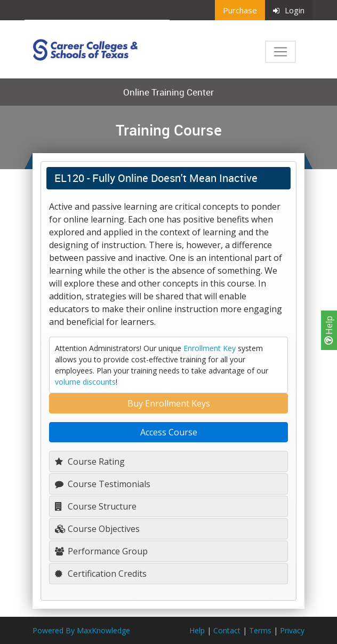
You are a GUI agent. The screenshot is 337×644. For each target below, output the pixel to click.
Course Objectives (97, 529)
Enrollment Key (210, 348)
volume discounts (85, 382)
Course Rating (90, 462)
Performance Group (101, 551)
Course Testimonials (103, 484)
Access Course (169, 432)
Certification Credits (101, 574)
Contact (227, 630)
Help (329, 330)
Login (289, 10)
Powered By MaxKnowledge (81, 630)
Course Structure (96, 506)
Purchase (240, 10)
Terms (260, 630)
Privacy (292, 630)
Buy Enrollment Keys (169, 403)
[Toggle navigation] (280, 52)
